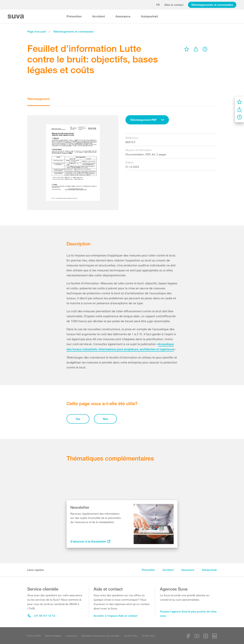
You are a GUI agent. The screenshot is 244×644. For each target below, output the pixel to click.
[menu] (187, 49)
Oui (78, 419)
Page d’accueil (36, 31)
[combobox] (147, 120)
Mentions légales (53, 636)
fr (158, 5)
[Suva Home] (16, 17)
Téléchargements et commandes (212, 5)
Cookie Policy (131, 636)
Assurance (123, 16)
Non (106, 419)
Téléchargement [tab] (38, 99)
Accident (99, 16)
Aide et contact (174, 5)
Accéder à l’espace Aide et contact (116, 616)
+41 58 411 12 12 (41, 616)
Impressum (71, 636)
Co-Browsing (148, 636)
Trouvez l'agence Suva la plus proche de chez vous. (188, 614)
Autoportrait (149, 16)
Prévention (74, 16)
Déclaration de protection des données (100, 636)
